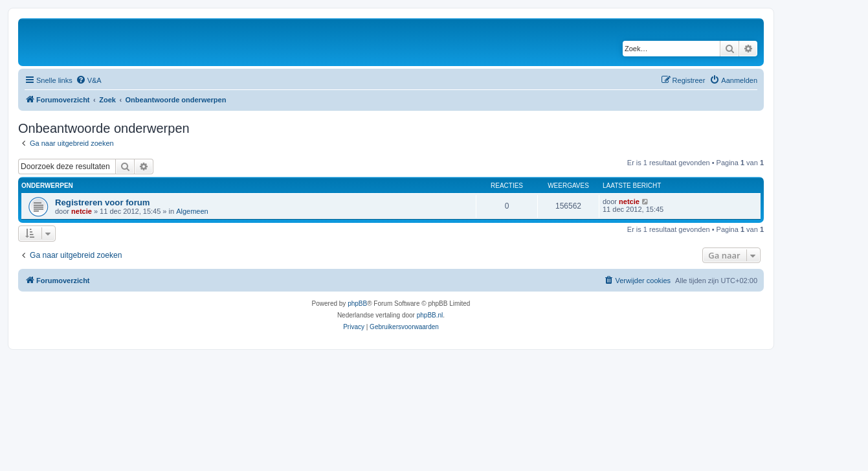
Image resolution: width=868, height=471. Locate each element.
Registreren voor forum (103, 202)
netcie (82, 211)
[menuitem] (89, 80)
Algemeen (192, 211)
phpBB (357, 304)
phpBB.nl (430, 315)
